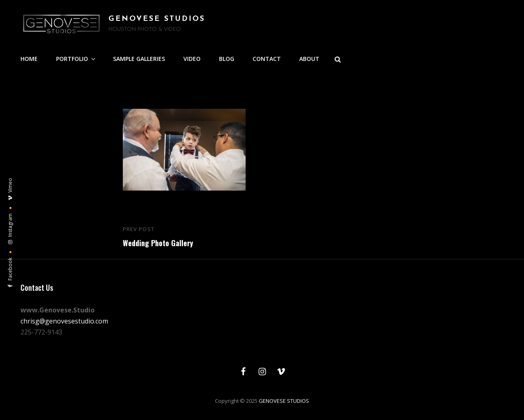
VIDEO (192, 59)
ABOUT (309, 59)
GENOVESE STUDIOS (157, 19)
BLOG (227, 59)
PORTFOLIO (76, 59)
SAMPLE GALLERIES (139, 59)
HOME (29, 59)
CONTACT (267, 59)
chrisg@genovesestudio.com (64, 321)
